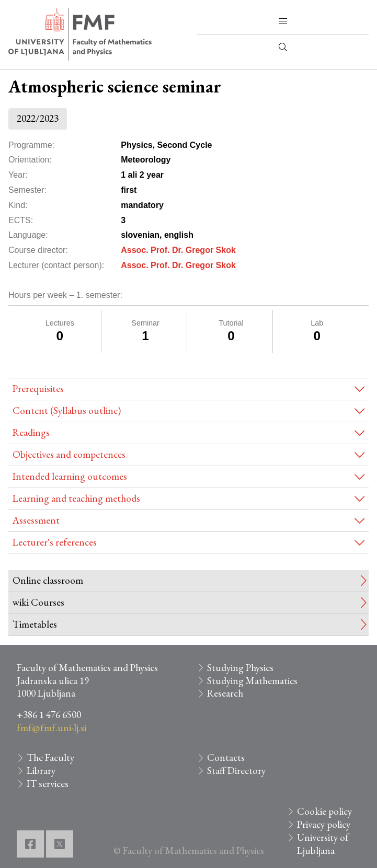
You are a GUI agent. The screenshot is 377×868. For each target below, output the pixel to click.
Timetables (35, 624)
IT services (48, 784)
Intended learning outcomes (70, 476)
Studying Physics (240, 668)
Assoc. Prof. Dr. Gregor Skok (178, 250)
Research (225, 693)
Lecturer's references (55, 542)
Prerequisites (38, 389)
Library (41, 771)
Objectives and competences (69, 454)
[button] (283, 21)
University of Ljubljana (323, 844)
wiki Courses (38, 602)
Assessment (36, 520)
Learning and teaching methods (76, 498)
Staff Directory (236, 771)
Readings (31, 432)
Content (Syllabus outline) (67, 410)
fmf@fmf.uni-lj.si (52, 728)
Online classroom (48, 580)
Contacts (226, 757)
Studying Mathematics (252, 681)
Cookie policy (324, 811)
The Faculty (50, 757)
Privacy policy (324, 824)
